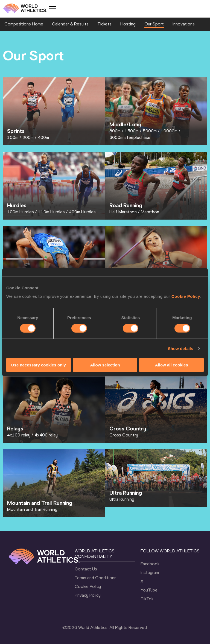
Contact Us (86, 569)
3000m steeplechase (130, 137)
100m (13, 137)
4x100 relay (19, 435)
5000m (150, 131)
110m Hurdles (51, 212)
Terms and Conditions (96, 578)
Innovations (184, 24)
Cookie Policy (186, 296)
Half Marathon (123, 212)
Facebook (150, 564)
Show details (181, 348)
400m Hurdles (82, 212)
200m (28, 137)
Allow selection (105, 365)
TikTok (147, 599)
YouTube (149, 590)
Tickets (104, 24)
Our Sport (154, 24)
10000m (169, 131)
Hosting (128, 24)
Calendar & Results (70, 24)
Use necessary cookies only (39, 365)
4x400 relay (46, 435)
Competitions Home (24, 24)
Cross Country (124, 435)
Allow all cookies (172, 365)
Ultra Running (122, 499)
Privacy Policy (88, 595)
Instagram (150, 572)
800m (115, 131)
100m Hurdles (21, 212)
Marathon (150, 212)
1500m (132, 131)
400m (43, 137)
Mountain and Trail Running (32, 509)
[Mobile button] (52, 9)
